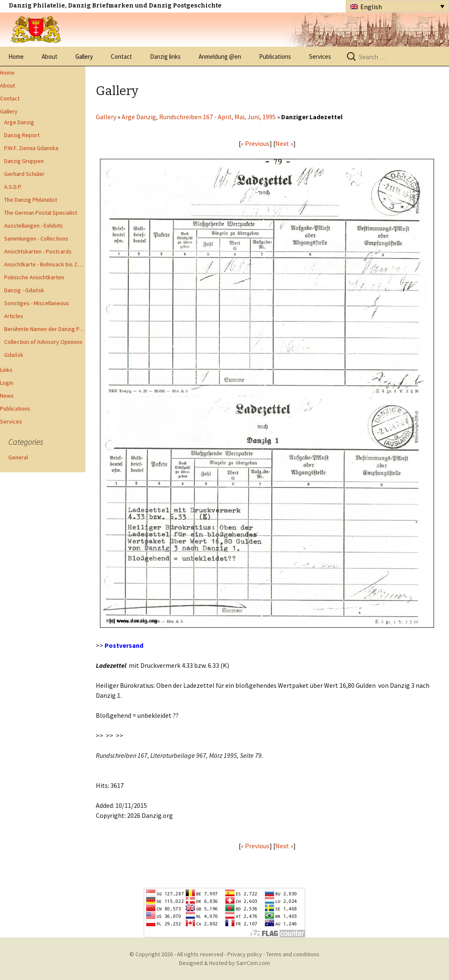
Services (320, 56)
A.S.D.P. (13, 187)
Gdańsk (14, 355)
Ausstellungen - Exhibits (34, 226)
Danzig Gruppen (24, 161)
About (50, 56)
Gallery (84, 56)
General (18, 457)
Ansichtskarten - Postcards (38, 251)
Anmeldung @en (220, 56)
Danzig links (165, 56)
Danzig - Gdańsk (24, 290)
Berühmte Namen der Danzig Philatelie (45, 329)
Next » (284, 143)
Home (16, 56)
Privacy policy (245, 954)
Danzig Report (22, 135)
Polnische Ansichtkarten (34, 277)
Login (7, 383)
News (7, 396)
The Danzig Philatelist (31, 200)
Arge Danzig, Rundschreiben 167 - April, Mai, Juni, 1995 (199, 117)
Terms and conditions (293, 954)
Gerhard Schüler (24, 174)
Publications (275, 56)
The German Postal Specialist (41, 213)
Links (6, 370)
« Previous (255, 143)
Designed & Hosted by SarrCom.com (224, 963)
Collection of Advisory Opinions (43, 342)
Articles (14, 316)
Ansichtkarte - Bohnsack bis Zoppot (45, 264)
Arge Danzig (19, 122)
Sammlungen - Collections (36, 238)
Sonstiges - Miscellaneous (37, 303)
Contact (121, 56)
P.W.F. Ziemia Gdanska (31, 148)
